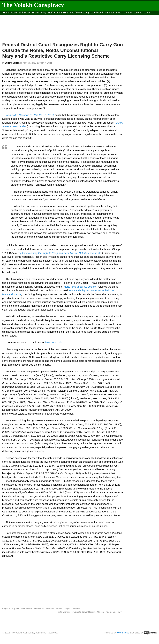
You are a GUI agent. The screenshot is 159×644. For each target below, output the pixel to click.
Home (6, 13)
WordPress (123, 633)
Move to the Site (21, 17)
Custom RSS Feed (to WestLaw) (71, 13)
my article (60, 253)
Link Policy (25, 13)
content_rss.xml (142, 13)
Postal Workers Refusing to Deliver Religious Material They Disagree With (90, 612)
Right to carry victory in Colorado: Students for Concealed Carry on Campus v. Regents (41, 608)
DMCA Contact (124, 13)
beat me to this (53, 342)
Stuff (50, 13)
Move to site (52, 17)
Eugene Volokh (12, 63)
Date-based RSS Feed (103, 13)
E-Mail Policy (39, 13)
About (14, 13)
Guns (49, 63)
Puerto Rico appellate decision (80, 287)
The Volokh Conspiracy (33, 5)
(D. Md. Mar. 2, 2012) (30, 115)
